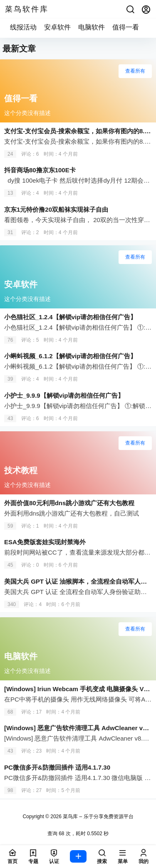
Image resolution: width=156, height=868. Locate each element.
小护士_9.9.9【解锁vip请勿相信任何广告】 (64, 395)
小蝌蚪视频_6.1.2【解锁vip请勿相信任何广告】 (70, 356)
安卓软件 (57, 27)
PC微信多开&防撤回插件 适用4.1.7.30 (57, 767)
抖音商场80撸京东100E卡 (40, 170)
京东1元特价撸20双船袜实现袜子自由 (56, 209)
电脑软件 (92, 27)
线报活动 (23, 27)
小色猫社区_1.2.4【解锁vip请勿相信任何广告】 (70, 317)
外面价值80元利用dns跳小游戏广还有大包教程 (69, 503)
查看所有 (135, 71)
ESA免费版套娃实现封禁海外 (45, 542)
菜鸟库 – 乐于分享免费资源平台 (98, 817)
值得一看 (126, 27)
